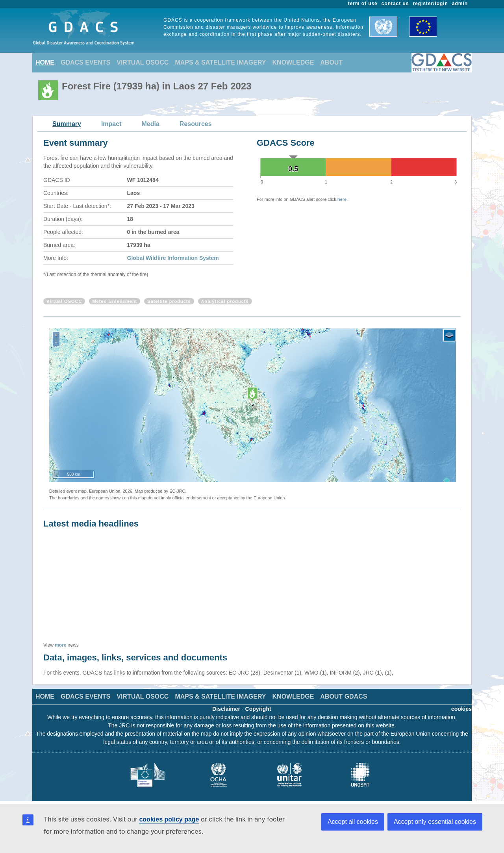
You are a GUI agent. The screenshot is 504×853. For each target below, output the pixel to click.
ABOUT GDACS (344, 696)
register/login (430, 4)
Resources (196, 124)
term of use (363, 4)
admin (460, 4)
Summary (67, 124)
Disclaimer (226, 709)
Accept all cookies (353, 822)
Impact (111, 124)
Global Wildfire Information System (173, 258)
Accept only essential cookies (435, 822)
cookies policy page (169, 819)
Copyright (258, 709)
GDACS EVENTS (85, 62)
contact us (395, 4)
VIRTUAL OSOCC (143, 62)
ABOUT (331, 62)
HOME (45, 62)
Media (151, 124)
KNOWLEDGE (293, 62)
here (342, 199)
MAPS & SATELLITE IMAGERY (220, 62)
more (60, 645)
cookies (461, 709)
